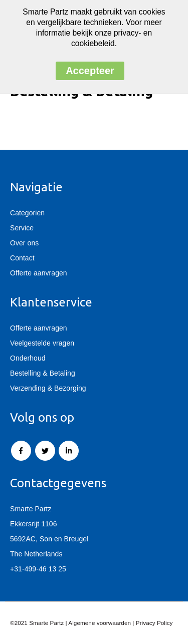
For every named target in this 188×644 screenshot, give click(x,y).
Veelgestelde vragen (42, 343)
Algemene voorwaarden (100, 623)
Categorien (27, 213)
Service (22, 228)
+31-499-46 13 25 (38, 569)
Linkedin (69, 451)
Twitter (45, 451)
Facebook (21, 451)
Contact (22, 258)
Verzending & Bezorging (48, 388)
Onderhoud (28, 358)
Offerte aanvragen (39, 273)
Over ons (24, 243)
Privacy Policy (154, 623)
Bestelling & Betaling (43, 373)
